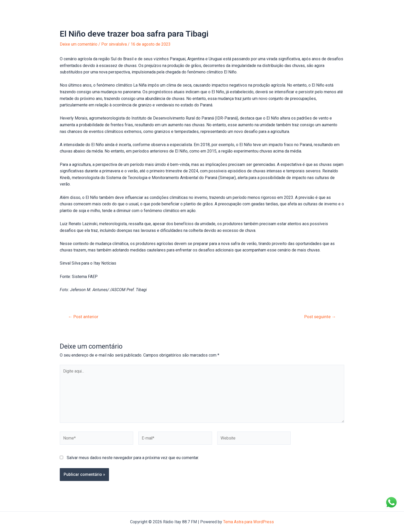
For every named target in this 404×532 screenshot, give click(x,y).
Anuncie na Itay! (124, 8)
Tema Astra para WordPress (249, 522)
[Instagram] (354, 8)
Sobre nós (156, 8)
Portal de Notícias (86, 8)
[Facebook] (347, 8)
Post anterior (84, 317)
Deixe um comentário (79, 44)
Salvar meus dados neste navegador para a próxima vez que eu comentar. (133, 459)
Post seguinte (320, 317)
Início (56, 8)
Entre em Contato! (190, 8)
